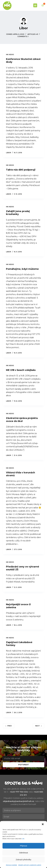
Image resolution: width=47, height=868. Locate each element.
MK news (10, 55)
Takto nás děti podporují (21, 170)
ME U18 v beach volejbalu (21, 370)
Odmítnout (23, 853)
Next (39, 726)
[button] (43, 824)
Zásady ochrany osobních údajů (30, 865)
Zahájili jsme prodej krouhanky (18, 213)
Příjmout (24, 846)
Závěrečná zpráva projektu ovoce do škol (22, 420)
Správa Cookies (11, 865)
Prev (9, 726)
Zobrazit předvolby (23, 860)
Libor (9, 153)
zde (23, 839)
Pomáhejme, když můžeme (22, 269)
